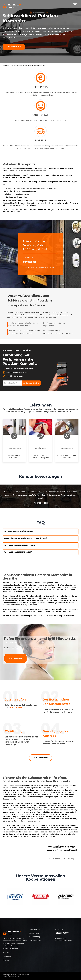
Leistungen (35, 929)
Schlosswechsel (14, 448)
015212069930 (17, 708)
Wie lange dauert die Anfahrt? (18, 552)
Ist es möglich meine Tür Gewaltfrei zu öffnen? (26, 538)
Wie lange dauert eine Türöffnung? (20, 545)
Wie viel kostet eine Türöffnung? (19, 531)
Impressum (7, 956)
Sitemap (6, 960)
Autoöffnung (40, 448)
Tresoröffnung (67, 448)
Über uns (6, 953)
